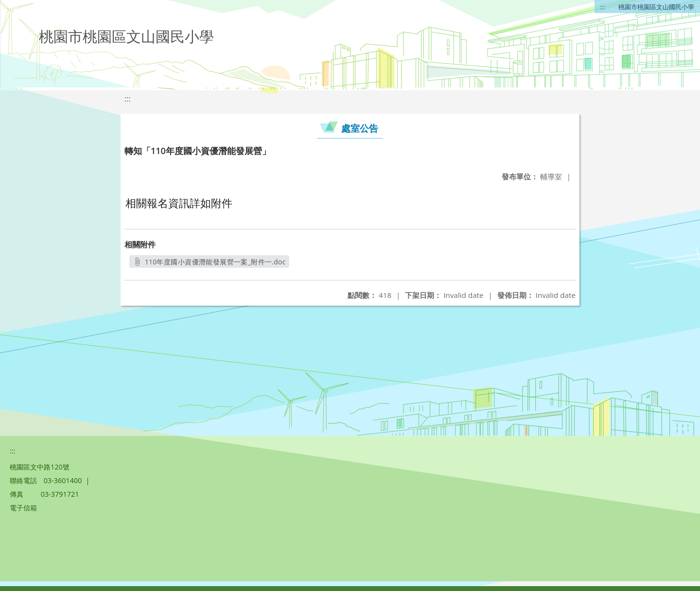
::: (603, 7)
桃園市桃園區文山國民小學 (656, 7)
